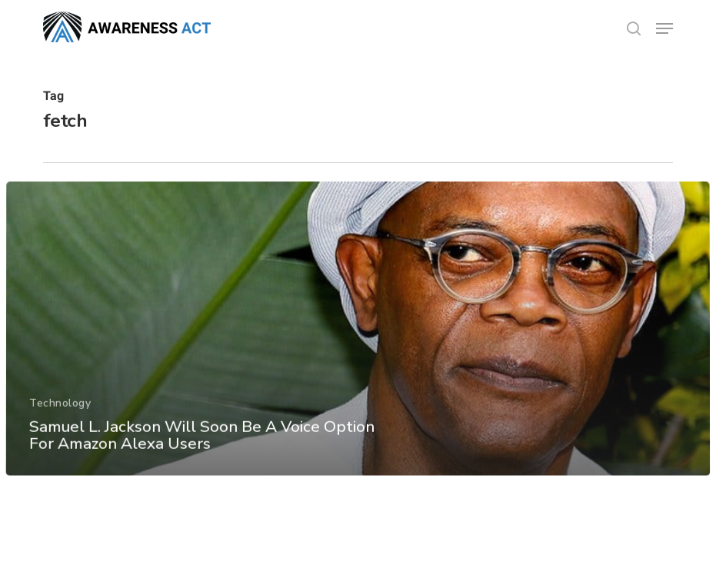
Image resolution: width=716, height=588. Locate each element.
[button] (664, 28)
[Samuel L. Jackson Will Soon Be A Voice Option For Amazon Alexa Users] (358, 341)
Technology (60, 414)
